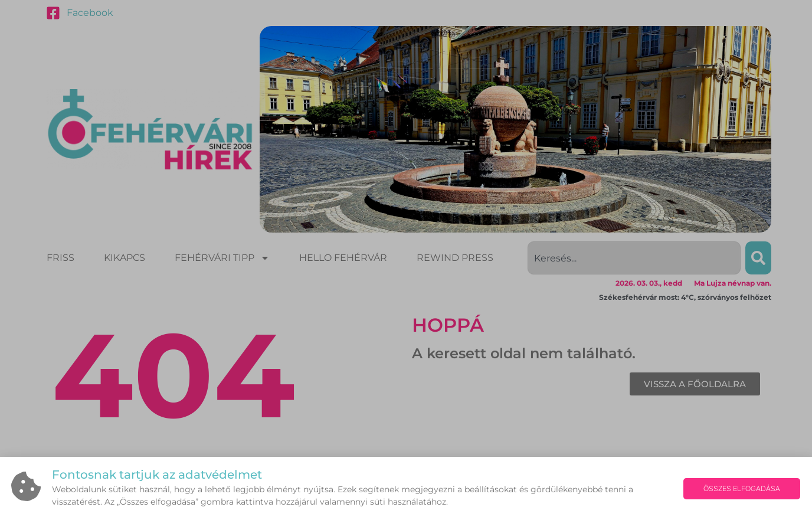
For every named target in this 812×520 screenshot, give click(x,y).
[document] (406, 260)
